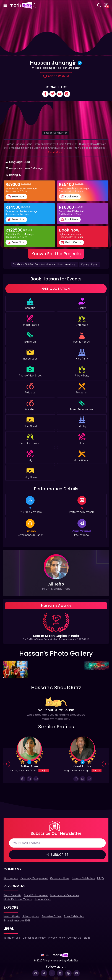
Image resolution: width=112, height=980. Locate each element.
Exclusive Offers (52, 916)
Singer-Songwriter (56, 133)
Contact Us (74, 938)
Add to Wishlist (56, 76)
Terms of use (12, 938)
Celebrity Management (34, 878)
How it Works (12, 916)
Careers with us (60, 878)
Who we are (11, 878)
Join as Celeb (43, 899)
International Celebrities (65, 895)
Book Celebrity (12, 895)
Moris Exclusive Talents (18, 899)
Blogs (87, 938)
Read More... (56, 152)
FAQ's (101, 878)
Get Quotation (56, 289)
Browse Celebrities (83, 878)
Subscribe (57, 854)
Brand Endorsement (36, 895)
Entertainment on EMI (17, 921)
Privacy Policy (56, 938)
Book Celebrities (74, 916)
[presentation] (7, 764)
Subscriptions (31, 916)
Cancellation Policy (34, 938)
